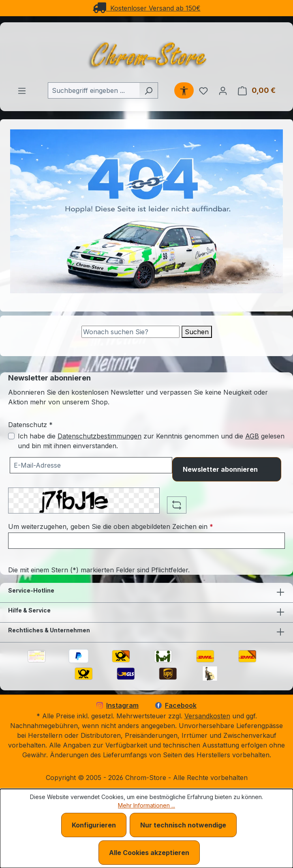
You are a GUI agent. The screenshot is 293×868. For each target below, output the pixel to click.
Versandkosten (207, 716)
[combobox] (94, 90)
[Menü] (22, 90)
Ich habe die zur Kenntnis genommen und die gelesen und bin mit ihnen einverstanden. (151, 441)
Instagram (118, 705)
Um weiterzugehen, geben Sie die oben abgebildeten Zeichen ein (111, 526)
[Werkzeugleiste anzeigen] (184, 90)
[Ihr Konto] (223, 90)
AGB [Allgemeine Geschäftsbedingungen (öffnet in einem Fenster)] (252, 436)
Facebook (176, 705)
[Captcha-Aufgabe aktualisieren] (177, 505)
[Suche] (130, 332)
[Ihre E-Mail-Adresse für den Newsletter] (91, 465)
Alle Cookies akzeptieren (149, 853)
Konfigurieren (94, 825)
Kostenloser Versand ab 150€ (147, 8)
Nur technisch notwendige (183, 825)
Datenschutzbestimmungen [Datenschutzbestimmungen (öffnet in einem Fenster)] (99, 436)
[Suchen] (149, 90)
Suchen (197, 332)
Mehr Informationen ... (146, 805)
